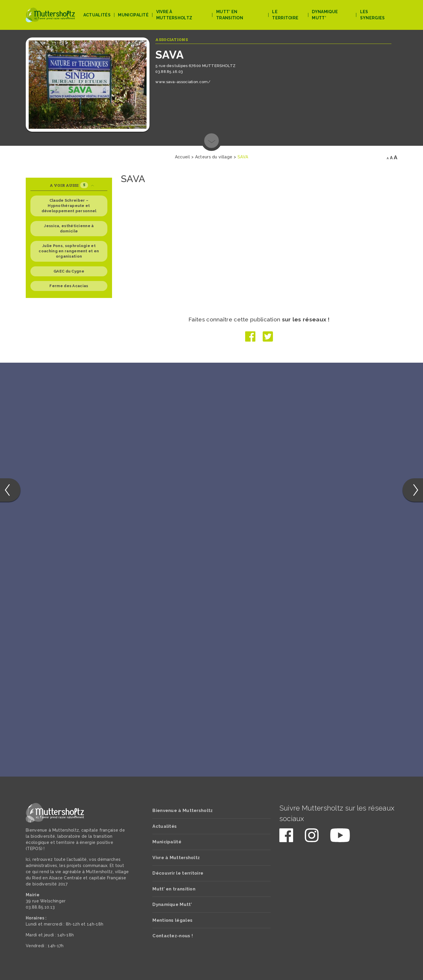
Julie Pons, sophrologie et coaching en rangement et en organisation (69, 251)
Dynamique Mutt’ (325, 15)
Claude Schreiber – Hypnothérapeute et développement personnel (69, 206)
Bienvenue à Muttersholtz (183, 811)
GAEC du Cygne (69, 271)
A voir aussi (72, 185)
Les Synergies (373, 15)
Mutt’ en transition (230, 15)
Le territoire (285, 15)
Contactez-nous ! (173, 936)
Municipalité (133, 15)
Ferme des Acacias (69, 286)
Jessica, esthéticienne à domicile (69, 228)
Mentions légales (172, 920)
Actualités (97, 15)
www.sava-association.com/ (183, 82)
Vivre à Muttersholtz (174, 15)
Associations (172, 40)
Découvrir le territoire (178, 873)
